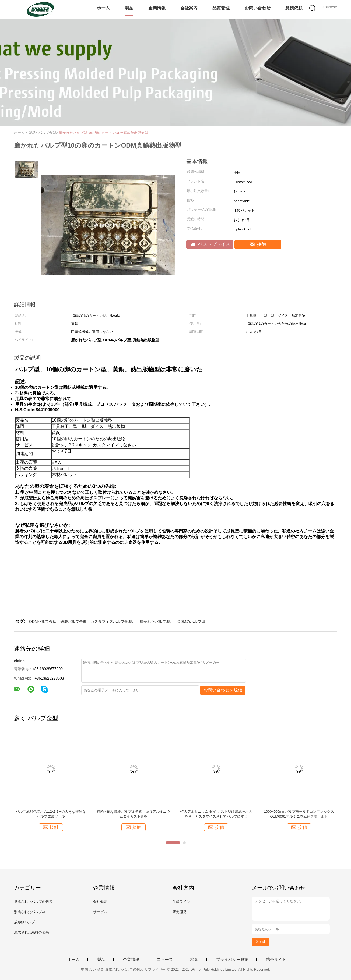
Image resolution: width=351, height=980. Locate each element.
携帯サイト (276, 960)
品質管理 (221, 8)
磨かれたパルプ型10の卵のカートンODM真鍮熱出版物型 (103, 133)
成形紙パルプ (24, 922)
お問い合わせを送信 (223, 690)
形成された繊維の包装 (31, 932)
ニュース (165, 960)
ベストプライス (210, 244)
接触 (258, 244)
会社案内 (189, 8)
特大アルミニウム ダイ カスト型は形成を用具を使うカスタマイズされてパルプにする (216, 814)
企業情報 (157, 8)
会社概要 (100, 902)
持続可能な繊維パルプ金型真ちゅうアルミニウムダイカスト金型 (133, 814)
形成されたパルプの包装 (33, 902)
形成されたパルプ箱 (30, 912)
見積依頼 (294, 8)
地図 (194, 960)
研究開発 (180, 912)
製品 (129, 8)
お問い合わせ (258, 8)
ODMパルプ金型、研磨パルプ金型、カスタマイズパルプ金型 (81, 622)
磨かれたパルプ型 (155, 622)
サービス (100, 912)
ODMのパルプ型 (191, 622)
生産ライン (181, 902)
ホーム (103, 8)
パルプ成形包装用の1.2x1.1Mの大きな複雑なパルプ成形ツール (51, 814)
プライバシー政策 (232, 960)
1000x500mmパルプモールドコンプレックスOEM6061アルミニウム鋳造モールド (299, 814)
